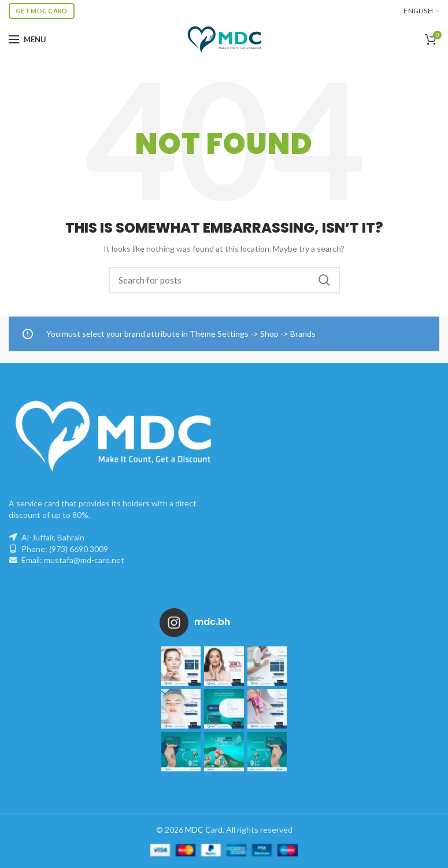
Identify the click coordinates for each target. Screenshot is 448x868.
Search (324, 280)
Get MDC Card (42, 11)
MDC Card (204, 830)
